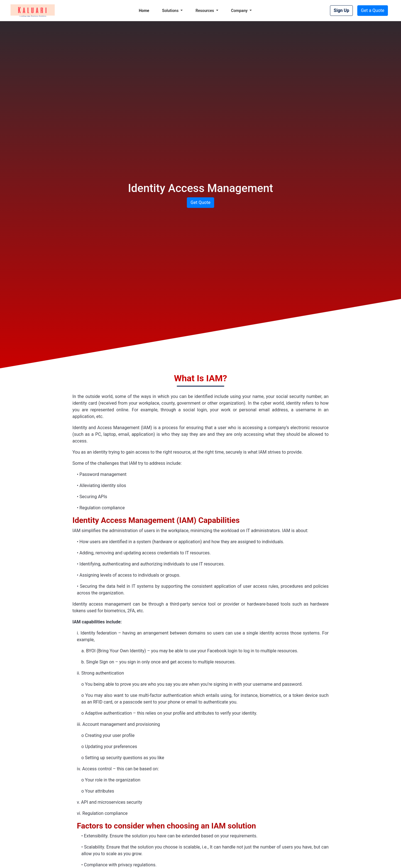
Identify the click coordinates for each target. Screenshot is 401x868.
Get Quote (200, 202)
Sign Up (341, 10)
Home (144, 11)
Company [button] (240, 11)
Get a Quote (373, 10)
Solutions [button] (171, 11)
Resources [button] (205, 11)
